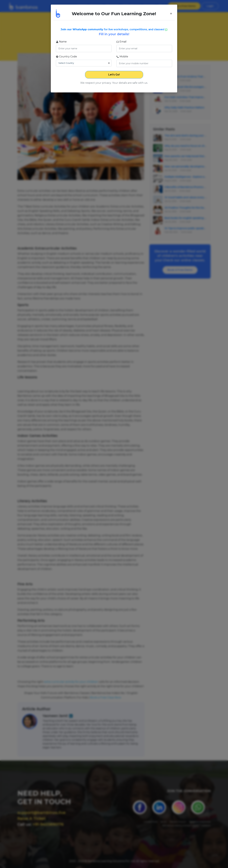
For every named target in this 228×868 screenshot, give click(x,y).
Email (121, 42)
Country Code (66, 57)
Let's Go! (114, 75)
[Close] (171, 14)
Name (61, 42)
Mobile (122, 57)
